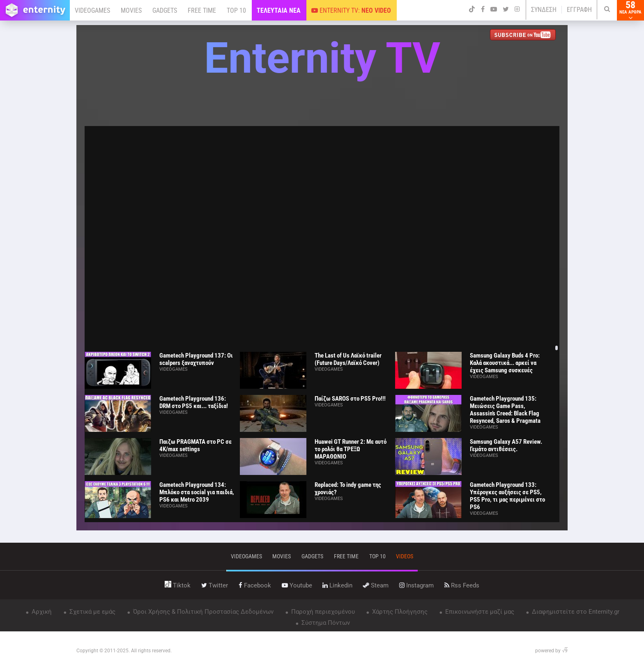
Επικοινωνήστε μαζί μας (479, 612)
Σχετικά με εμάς (92, 612)
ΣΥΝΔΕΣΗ (544, 10)
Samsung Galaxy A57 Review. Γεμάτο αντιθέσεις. (506, 445)
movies (282, 556)
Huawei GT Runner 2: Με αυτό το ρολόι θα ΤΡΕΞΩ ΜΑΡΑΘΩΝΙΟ (351, 449)
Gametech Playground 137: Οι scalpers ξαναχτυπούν (196, 359)
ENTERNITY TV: (351, 10)
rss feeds (462, 585)
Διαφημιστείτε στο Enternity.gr (575, 612)
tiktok (178, 585)
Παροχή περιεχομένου (322, 612)
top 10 (377, 556)
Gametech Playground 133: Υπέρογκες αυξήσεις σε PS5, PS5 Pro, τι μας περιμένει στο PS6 (507, 496)
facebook (255, 585)
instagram (416, 585)
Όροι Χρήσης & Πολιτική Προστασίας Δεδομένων (202, 612)
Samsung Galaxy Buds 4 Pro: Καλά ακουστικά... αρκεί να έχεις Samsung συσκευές (505, 363)
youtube (297, 585)
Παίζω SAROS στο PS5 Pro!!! (350, 399)
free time (346, 556)
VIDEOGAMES (92, 10)
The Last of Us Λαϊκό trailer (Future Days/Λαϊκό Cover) (348, 359)
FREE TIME (202, 10)
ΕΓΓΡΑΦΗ (579, 10)
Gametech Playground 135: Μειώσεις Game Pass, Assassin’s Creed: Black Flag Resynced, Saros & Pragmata (505, 410)
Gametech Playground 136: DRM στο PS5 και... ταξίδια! (194, 402)
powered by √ (551, 651)
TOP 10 (236, 10)
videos (405, 556)
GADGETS (165, 10)
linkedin (337, 585)
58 (630, 10)
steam (376, 585)
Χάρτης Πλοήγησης (399, 612)
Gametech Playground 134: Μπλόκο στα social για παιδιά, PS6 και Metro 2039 (197, 492)
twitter (215, 585)
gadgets (312, 556)
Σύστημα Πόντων (325, 623)
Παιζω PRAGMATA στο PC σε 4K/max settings (195, 445)
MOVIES (131, 10)
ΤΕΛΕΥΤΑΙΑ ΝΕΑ (279, 10)
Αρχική (41, 612)
